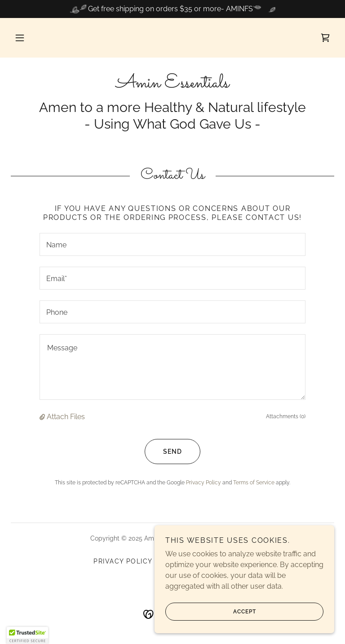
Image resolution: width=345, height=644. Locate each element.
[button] (20, 38)
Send (163, 452)
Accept (211, 612)
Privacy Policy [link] (203, 483)
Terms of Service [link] (254, 483)
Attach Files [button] (66, 417)
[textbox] (172, 244)
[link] (325, 38)
